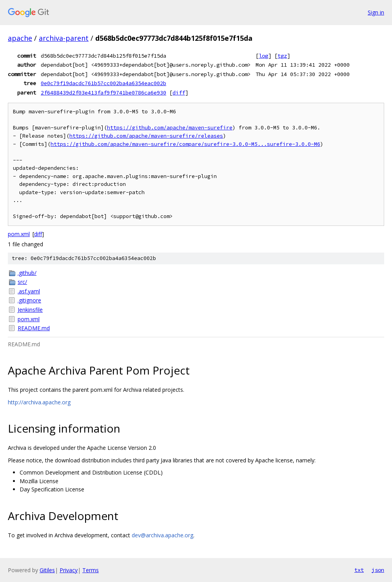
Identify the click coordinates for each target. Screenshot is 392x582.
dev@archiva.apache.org (162, 535)
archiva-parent (64, 38)
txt (359, 570)
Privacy (69, 570)
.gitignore (29, 300)
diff (179, 93)
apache (20, 38)
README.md (34, 328)
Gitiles (47, 570)
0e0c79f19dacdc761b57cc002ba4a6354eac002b (103, 83)
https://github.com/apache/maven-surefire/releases (146, 136)
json (378, 570)
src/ (22, 282)
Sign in (376, 12)
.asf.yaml (29, 291)
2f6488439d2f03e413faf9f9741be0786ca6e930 (103, 93)
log (263, 56)
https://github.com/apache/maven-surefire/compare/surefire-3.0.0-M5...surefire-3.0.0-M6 (185, 144)
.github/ (27, 273)
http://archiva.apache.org (39, 402)
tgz (282, 56)
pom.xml (19, 234)
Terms (91, 570)
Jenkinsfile (30, 310)
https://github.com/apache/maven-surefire (170, 128)
